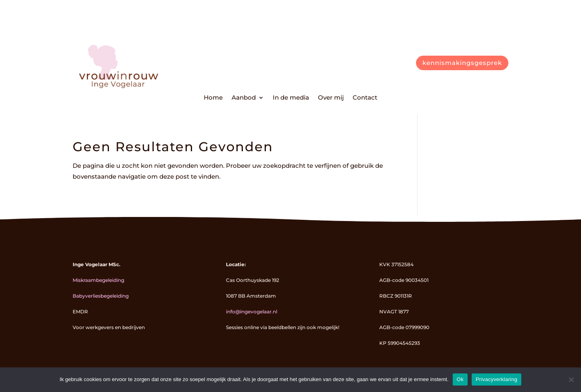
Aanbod (244, 98)
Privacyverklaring (496, 379)
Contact (365, 98)
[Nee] (571, 379)
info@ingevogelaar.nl (252, 312)
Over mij (331, 98)
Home (213, 98)
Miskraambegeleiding (98, 280)
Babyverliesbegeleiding (101, 296)
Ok (460, 379)
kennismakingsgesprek (462, 63)
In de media (291, 98)
